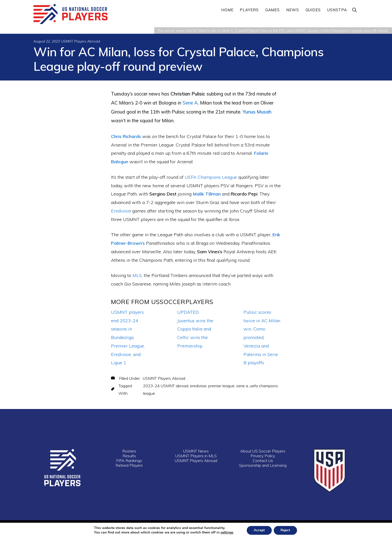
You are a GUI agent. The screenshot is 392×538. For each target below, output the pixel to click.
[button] (355, 10)
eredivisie (198, 386)
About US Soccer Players (263, 451)
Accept (258, 530)
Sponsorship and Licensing (263, 465)
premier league (221, 386)
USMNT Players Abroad (80, 41)
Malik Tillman (207, 194)
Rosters (129, 451)
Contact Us (263, 461)
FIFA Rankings (129, 461)
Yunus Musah (257, 112)
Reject (286, 530)
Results (129, 456)
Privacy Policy (263, 456)
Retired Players (129, 465)
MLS (137, 276)
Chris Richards (126, 137)
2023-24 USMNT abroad (166, 386)
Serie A (190, 103)
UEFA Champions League (211, 177)
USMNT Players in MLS (196, 456)
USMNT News (196, 451)
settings (225, 532)
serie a (242, 386)
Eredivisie (121, 211)
